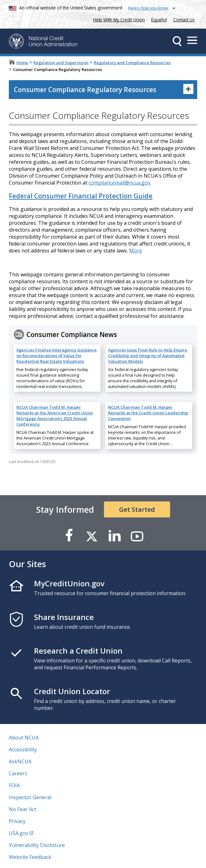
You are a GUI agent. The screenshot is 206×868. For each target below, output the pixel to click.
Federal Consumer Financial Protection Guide (81, 196)
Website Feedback (30, 857)
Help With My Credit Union (118, 19)
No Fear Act (23, 809)
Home (22, 63)
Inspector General (30, 797)
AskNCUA (20, 761)
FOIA (14, 785)
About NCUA (24, 738)
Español (159, 20)
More (136, 251)
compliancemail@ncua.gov (119, 183)
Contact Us (184, 20)
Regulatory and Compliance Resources (132, 63)
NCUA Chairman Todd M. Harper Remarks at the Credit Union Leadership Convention (148, 413)
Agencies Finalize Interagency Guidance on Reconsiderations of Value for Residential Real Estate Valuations (57, 356)
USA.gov (19, 833)
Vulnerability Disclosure (37, 845)
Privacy (17, 821)
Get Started (137, 509)
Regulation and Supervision (61, 63)
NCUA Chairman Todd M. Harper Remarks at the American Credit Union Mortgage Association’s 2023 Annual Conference (55, 416)
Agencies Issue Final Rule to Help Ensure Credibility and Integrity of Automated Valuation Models (148, 356)
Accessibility (23, 749)
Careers (18, 773)
